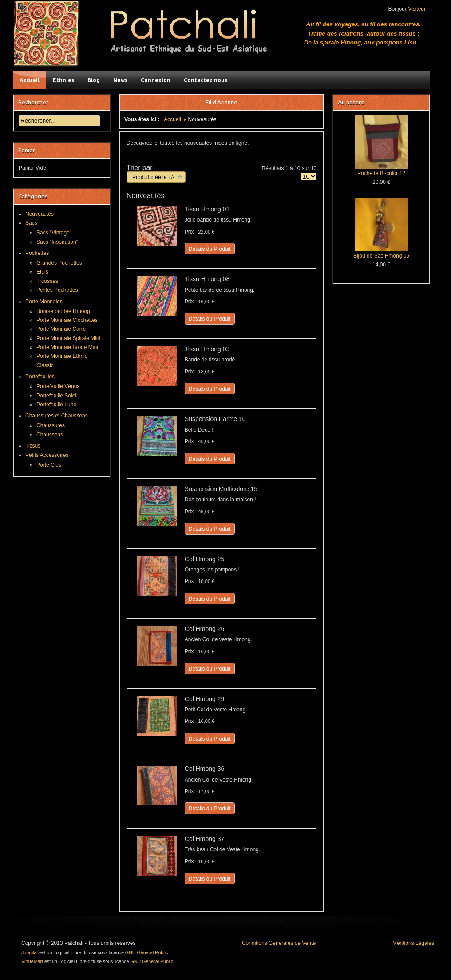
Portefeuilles (40, 377)
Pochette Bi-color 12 (381, 173)
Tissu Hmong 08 (207, 279)
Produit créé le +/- (153, 177)
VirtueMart (32, 961)
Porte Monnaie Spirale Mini (68, 338)
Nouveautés (40, 214)
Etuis (42, 272)
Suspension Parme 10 (215, 419)
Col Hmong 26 (205, 629)
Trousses (47, 281)
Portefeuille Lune (56, 405)
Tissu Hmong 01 (207, 209)
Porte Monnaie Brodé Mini (67, 347)
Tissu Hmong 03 (207, 349)
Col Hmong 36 (205, 769)
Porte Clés (49, 465)
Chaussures (51, 425)
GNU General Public (147, 952)
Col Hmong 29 (205, 699)
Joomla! (30, 952)
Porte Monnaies (44, 302)
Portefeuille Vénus (58, 386)
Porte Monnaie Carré (61, 329)
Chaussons (50, 435)
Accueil (172, 119)
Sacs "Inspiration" (57, 242)
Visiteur (417, 9)
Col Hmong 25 (205, 559)
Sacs (31, 223)
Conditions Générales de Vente (279, 943)
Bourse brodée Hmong (63, 311)
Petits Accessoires (47, 455)
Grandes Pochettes (59, 263)
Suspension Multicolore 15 (221, 489)
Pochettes (37, 253)
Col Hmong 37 (205, 839)
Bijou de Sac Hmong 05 (381, 256)
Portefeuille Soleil (57, 396)
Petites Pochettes (57, 290)
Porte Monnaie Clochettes (67, 320)
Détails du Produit (210, 249)
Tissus (33, 446)
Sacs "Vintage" (54, 233)
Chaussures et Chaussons (57, 416)
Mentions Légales (413, 943)
